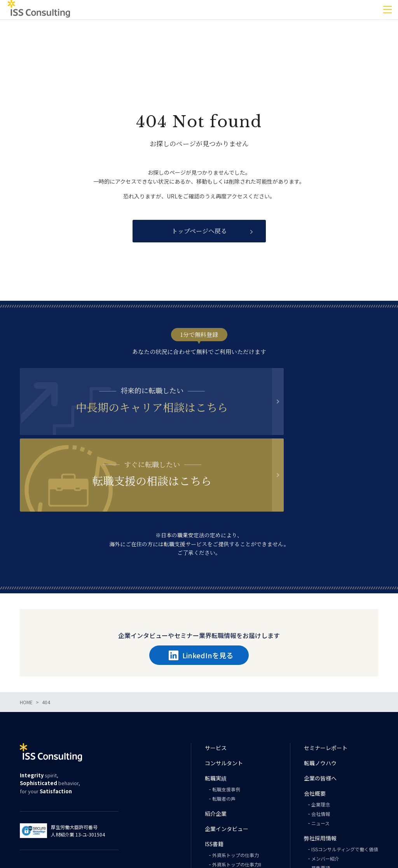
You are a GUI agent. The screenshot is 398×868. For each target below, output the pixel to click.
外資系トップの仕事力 (236, 786)
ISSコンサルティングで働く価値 (345, 781)
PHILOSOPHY (226, 824)
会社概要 (315, 725)
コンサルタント (224, 694)
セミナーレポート (326, 679)
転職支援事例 (226, 721)
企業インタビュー (227, 760)
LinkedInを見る (201, 587)
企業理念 (321, 736)
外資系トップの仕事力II (237, 796)
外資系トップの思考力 (236, 815)
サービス (216, 679)
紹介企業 (216, 745)
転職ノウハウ (320, 694)
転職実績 (216, 710)
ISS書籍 (214, 775)
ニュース (320, 755)
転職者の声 (224, 730)
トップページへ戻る (199, 231)
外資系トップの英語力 (236, 805)
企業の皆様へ (320, 710)
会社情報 (321, 745)
